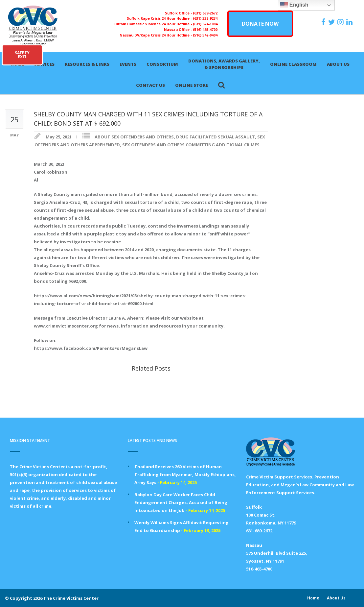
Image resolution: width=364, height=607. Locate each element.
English (294, 5)
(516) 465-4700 (205, 30)
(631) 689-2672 (205, 13)
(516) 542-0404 (205, 35)
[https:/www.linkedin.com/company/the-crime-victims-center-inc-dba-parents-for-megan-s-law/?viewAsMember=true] (350, 22)
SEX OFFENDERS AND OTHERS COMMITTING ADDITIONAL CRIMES (191, 145)
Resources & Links (87, 64)
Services (44, 64)
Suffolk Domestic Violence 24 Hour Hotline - (153, 24)
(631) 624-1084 (205, 24)
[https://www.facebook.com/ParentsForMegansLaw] (324, 22)
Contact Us (150, 85)
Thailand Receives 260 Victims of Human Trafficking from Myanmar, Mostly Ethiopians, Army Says (185, 474)
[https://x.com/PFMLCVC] (332, 22)
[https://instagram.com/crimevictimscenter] (341, 22)
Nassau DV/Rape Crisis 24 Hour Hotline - (156, 35)
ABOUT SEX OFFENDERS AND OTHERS (134, 137)
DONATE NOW (260, 24)
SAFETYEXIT (22, 55)
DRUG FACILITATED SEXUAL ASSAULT (216, 137)
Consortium (162, 64)
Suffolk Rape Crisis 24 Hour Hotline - (160, 18)
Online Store (192, 85)
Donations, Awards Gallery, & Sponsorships (224, 64)
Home (313, 598)
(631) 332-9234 (205, 18)
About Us (338, 64)
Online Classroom (293, 64)
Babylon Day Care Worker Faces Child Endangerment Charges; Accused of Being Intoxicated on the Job (181, 502)
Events (128, 64)
